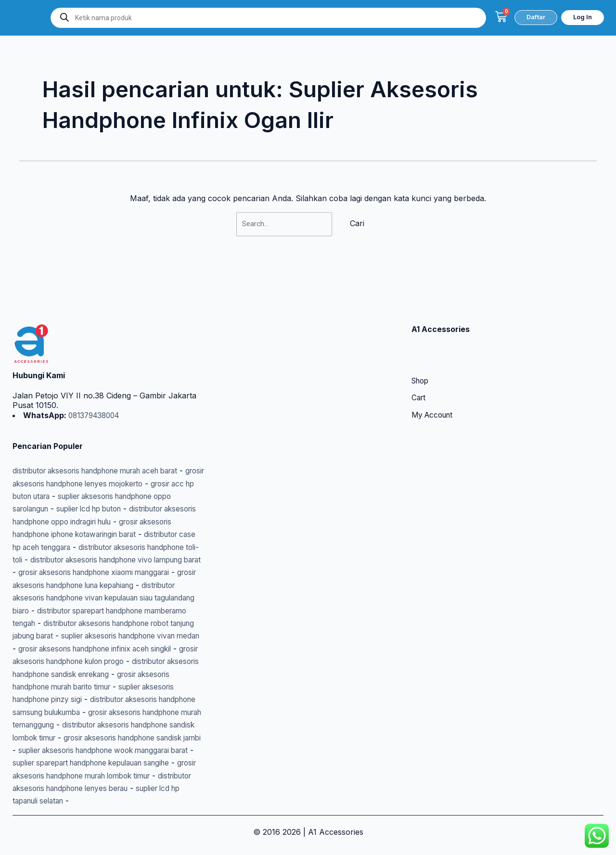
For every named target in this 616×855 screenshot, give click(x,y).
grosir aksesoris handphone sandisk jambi (116, 738)
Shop (421, 344)
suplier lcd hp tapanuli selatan (67, 801)
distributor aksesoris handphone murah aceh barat (106, 433)
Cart (419, 361)
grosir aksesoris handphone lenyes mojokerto (102, 446)
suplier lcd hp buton (165, 471)
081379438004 (96, 378)
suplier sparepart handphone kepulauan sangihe (107, 763)
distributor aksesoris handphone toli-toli (125, 522)
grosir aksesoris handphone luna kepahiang (93, 560)
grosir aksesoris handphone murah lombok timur (102, 776)
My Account (434, 378)
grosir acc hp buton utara (60, 458)
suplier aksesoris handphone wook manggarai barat (108, 750)
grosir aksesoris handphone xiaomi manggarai (102, 547)
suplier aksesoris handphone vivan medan (90, 623)
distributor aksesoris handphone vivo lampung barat (108, 535)
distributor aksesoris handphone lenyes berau (96, 789)
